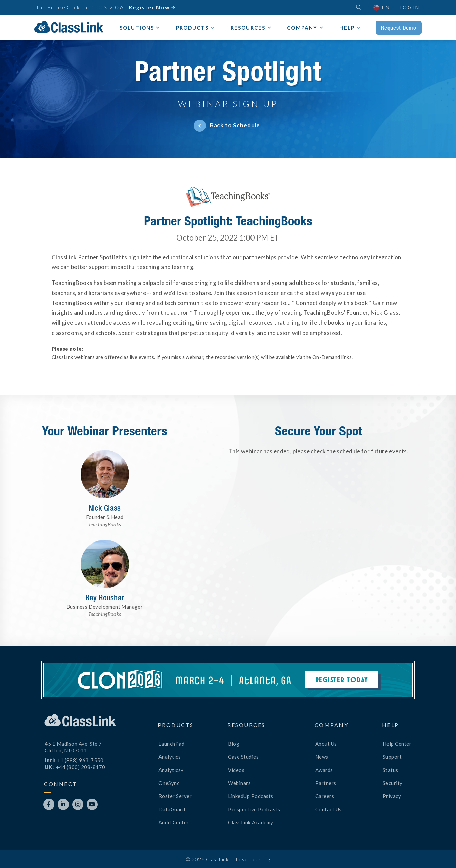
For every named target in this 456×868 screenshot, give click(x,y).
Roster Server (175, 796)
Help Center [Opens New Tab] (397, 744)
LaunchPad (172, 744)
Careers (325, 796)
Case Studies (243, 757)
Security (393, 783)
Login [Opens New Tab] (409, 7)
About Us (326, 744)
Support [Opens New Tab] (392, 757)
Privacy (392, 796)
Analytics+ (171, 770)
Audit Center (174, 822)
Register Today (342, 679)
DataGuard (172, 809)
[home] (69, 27)
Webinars (239, 783)
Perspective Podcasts (254, 809)
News (322, 757)
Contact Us (329, 809)
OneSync (169, 783)
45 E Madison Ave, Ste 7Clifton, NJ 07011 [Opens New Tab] (73, 747)
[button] (381, 8)
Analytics (170, 757)
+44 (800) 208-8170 (81, 767)
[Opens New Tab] (49, 804)
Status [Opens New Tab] (391, 770)
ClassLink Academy (251, 822)
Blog (234, 744)
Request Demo (399, 28)
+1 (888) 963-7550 (81, 760)
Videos (236, 770)
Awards (324, 770)
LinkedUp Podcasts (251, 796)
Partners (326, 783)
